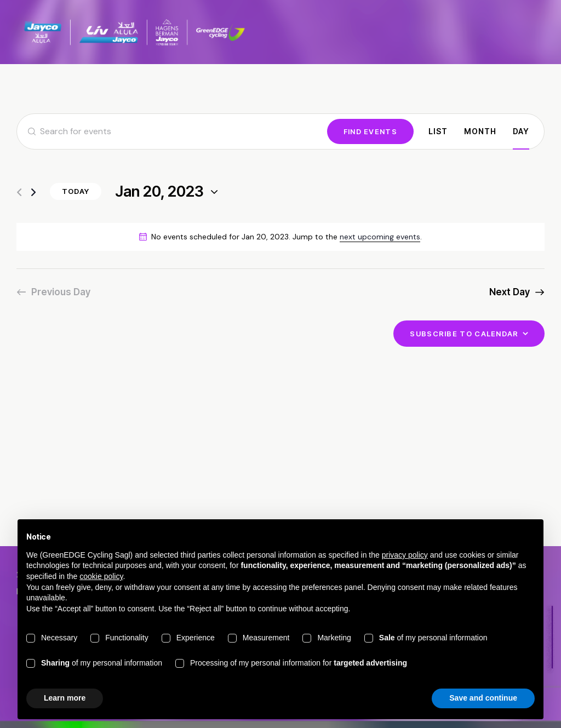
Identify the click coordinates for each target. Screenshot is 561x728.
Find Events (370, 131)
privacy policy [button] (405, 555)
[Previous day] (19, 193)
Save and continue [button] (483, 698)
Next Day (510, 292)
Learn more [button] (65, 698)
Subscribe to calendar (464, 334)
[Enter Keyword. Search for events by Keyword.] (172, 131)
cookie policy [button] (101, 576)
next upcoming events (380, 237)
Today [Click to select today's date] (76, 191)
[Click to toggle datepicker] (159, 192)
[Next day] (33, 193)
